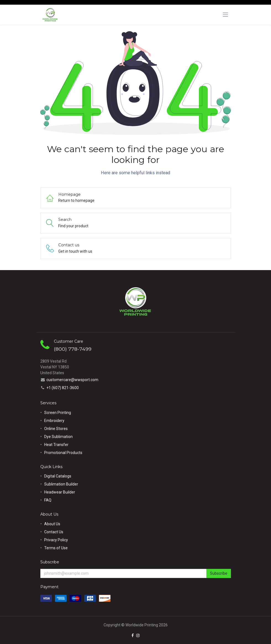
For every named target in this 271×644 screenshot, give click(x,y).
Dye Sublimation (58, 437)
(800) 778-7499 (73, 349)
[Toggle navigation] (225, 15)
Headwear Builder (60, 492)
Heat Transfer (56, 445)
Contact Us (54, 532)
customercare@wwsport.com (72, 380)
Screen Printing (58, 413)
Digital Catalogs (58, 476)
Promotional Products (63, 453)
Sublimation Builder (61, 484)
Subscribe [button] (219, 573)
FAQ (48, 500)
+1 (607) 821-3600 (63, 388)
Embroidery (54, 421)
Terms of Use (56, 548)
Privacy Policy (56, 540)
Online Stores (56, 429)
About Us (52, 524)
